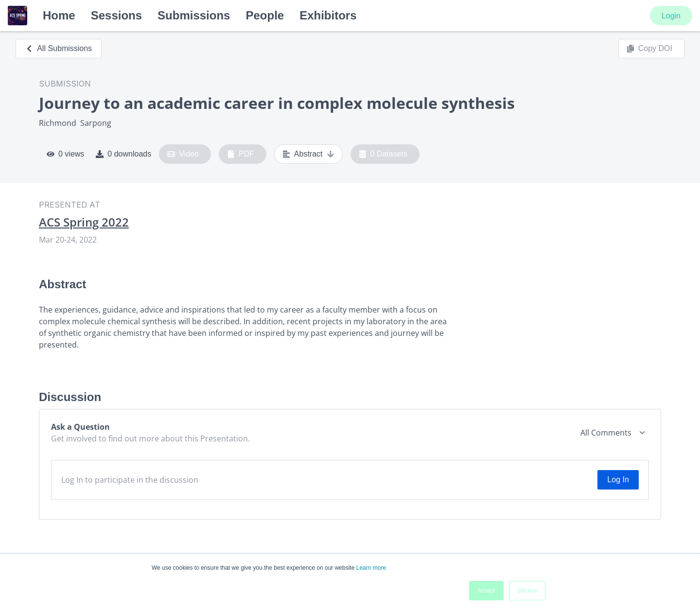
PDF (241, 154)
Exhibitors (328, 15)
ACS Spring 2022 (84, 222)
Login (671, 16)
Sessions (116, 15)
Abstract (308, 154)
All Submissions (59, 48)
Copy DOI (649, 49)
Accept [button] (486, 591)
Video (183, 154)
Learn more (371, 568)
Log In (618, 480)
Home (59, 15)
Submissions (194, 15)
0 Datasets (383, 154)
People (265, 15)
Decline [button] (527, 591)
